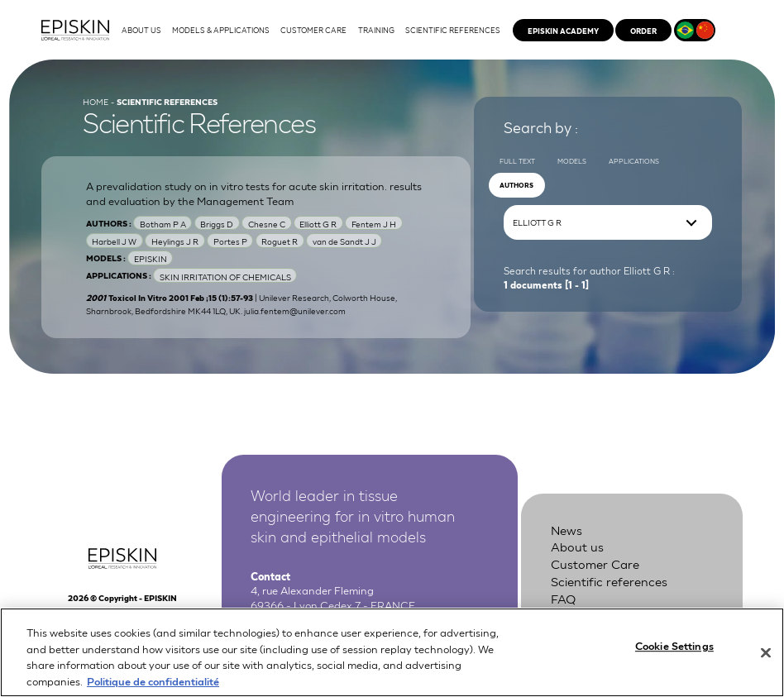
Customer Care (595, 563)
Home (96, 101)
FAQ (563, 598)
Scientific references (609, 580)
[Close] (766, 661)
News (566, 529)
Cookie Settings (674, 653)
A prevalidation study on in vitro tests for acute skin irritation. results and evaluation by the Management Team (254, 193)
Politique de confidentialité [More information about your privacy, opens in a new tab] (153, 688)
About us (577, 546)
